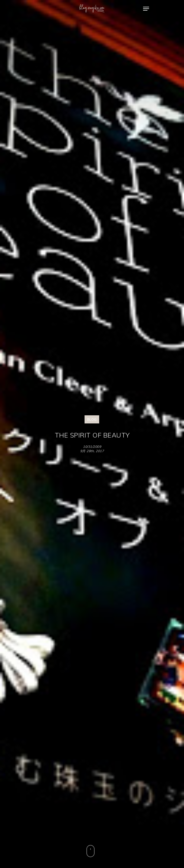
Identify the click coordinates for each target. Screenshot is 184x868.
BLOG (92, 419)
